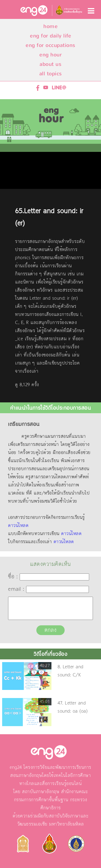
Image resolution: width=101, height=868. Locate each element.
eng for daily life (50, 36)
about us (50, 64)
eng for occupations (50, 45)
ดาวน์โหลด (18, 526)
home (50, 26)
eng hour (50, 55)
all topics (51, 74)
